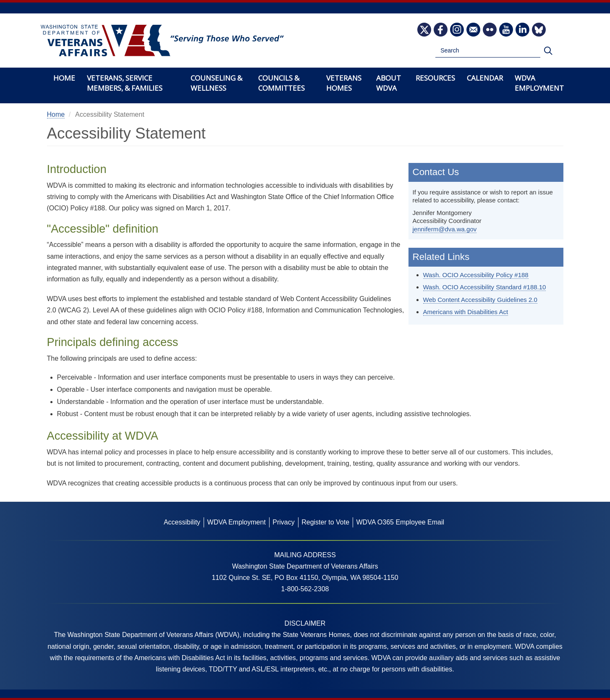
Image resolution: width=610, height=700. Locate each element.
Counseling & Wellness (216, 83)
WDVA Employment (539, 83)
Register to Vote (325, 522)
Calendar (485, 78)
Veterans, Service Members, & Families (125, 83)
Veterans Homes (344, 83)
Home (64, 78)
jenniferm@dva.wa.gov (445, 229)
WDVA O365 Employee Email (400, 522)
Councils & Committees (281, 83)
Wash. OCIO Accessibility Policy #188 (476, 275)
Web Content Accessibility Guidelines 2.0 (480, 300)
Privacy (283, 522)
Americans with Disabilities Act (466, 312)
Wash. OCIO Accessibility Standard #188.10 (485, 287)
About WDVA (389, 83)
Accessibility (182, 522)
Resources (435, 78)
